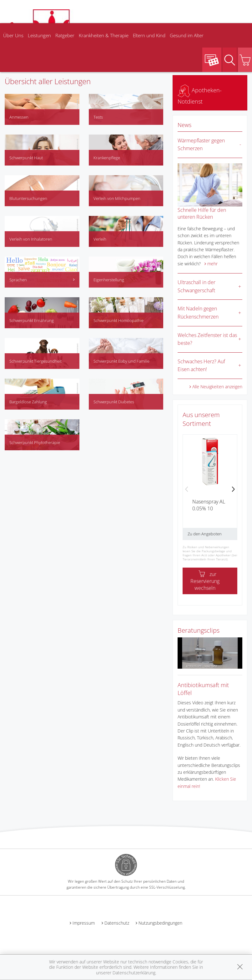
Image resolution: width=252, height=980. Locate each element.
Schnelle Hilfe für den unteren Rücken (202, 213)
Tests (98, 117)
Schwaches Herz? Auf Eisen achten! (201, 365)
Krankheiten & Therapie (104, 35)
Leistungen (39, 35)
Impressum (84, 923)
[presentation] (187, 490)
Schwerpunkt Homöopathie (118, 320)
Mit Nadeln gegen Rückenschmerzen (198, 313)
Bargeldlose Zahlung (28, 402)
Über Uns (13, 35)
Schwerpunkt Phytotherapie (35, 442)
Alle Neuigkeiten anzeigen (217, 387)
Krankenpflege (107, 158)
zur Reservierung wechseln (205, 581)
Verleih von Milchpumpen (117, 198)
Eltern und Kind (149, 35)
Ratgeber (65, 35)
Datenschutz (117, 923)
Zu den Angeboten (205, 534)
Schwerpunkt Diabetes (114, 402)
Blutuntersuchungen (28, 198)
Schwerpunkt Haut (26, 158)
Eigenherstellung (109, 280)
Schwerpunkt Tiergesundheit (35, 361)
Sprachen (42, 280)
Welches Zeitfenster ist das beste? (207, 339)
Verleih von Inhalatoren (31, 239)
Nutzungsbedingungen (160, 923)
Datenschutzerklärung (134, 973)
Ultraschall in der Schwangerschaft (197, 286)
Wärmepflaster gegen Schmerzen (201, 145)
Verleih (100, 239)
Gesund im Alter (187, 35)
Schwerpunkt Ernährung (32, 320)
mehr (212, 264)
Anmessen (19, 117)
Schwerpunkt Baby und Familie (121, 361)
